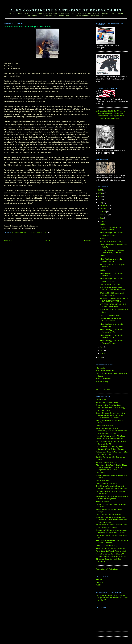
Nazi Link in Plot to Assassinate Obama (110, 439)
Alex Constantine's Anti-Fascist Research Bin (66, 10)
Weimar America (102, 399)
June (102, 221)
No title (102, 224)
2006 (100, 203)
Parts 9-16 (99, 582)
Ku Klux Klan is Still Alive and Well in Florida (111, 548)
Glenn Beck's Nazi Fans (104, 426)
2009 (100, 193)
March (103, 353)
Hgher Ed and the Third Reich (106, 483)
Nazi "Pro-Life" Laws (103, 389)
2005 (100, 357)
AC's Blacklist (101, 368)
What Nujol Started (102, 481)
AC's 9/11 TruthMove (103, 379)
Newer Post (8, 241)
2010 (100, 190)
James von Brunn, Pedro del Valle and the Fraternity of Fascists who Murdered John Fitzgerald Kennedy (111, 520)
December (104, 205)
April (102, 350)
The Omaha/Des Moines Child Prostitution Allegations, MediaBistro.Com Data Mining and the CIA (112, 598)
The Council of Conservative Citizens (109, 515)
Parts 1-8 (99, 579)
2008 (100, 196)
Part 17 (98, 585)
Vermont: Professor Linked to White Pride (110, 436)
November (104, 209)
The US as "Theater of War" (110, 315)
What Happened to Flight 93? (110, 284)
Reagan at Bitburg (102, 501)
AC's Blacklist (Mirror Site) (105, 371)
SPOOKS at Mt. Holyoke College (111, 242)
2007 (100, 199)
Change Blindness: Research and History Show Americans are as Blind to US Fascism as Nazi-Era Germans (110, 415)
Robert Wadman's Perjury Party (107, 569)
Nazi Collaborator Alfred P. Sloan (107, 462)
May (102, 347)
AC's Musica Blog (102, 382)
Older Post (87, 241)
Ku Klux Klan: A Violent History (107, 546)
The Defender (101, 473)
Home (48, 241)
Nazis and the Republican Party (107, 402)
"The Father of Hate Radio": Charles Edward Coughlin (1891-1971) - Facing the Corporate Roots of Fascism (111, 467)
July (102, 218)
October (103, 212)
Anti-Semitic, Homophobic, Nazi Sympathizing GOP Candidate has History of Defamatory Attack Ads (112, 431)
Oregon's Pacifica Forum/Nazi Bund (108, 405)
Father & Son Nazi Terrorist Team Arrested (111, 551)
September (104, 215)
